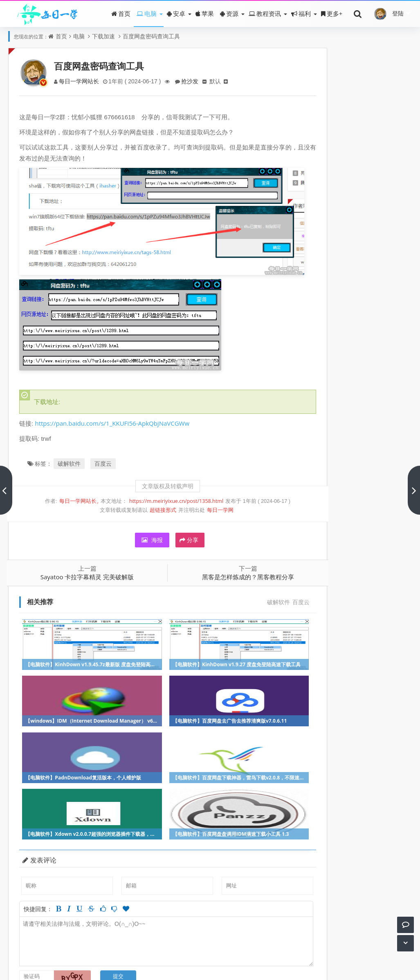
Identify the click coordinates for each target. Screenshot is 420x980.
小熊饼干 (389, 246)
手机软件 (391, 391)
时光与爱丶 (357, 295)
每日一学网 (206, 498)
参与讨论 (270, 893)
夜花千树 (389, 295)
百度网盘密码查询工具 (151, 36)
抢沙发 (194, 81)
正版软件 (358, 457)
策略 (324, 522)
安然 (357, 311)
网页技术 (358, 538)
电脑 (147, 13)
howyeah (357, 278)
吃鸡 (357, 506)
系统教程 (391, 440)
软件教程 (326, 407)
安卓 (176, 13)
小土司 (325, 262)
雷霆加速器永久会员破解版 (353, 196)
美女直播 (358, 358)
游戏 (324, 375)
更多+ (332, 13)
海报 (137, 528)
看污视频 (391, 358)
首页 (121, 13)
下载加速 (103, 36)
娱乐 (390, 407)
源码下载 (326, 538)
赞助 (193, 955)
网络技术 (391, 473)
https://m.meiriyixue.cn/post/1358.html (162, 489)
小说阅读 (391, 489)
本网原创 (391, 506)
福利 (301, 13)
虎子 (389, 262)
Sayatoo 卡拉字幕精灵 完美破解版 (81, 565)
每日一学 (193, 967)
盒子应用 (358, 489)
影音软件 (358, 424)
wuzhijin (389, 278)
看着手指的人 (326, 278)
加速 (390, 522)
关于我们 (172, 955)
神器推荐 (358, 391)
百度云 (105, 452)
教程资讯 (265, 13)
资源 (229, 13)
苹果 (205, 13)
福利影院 (326, 358)
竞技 (324, 424)
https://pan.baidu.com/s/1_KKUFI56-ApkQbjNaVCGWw (114, 411)
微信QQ (325, 506)
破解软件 (71, 452)
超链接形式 (148, 498)
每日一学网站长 (81, 81)
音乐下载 (326, 473)
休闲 (357, 407)
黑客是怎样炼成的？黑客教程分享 (225, 565)
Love (325, 311)
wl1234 (325, 295)
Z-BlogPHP (234, 967)
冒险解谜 (358, 440)
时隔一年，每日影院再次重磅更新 (362, 135)
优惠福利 (358, 522)
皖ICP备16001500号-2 (231, 955)
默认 (220, 81)
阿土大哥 (357, 246)
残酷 (357, 262)
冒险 (324, 391)
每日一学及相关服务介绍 (350, 90)
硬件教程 (358, 473)
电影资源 (326, 489)
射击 (324, 440)
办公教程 (391, 424)
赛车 (390, 457)
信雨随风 (325, 246)
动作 (357, 375)
